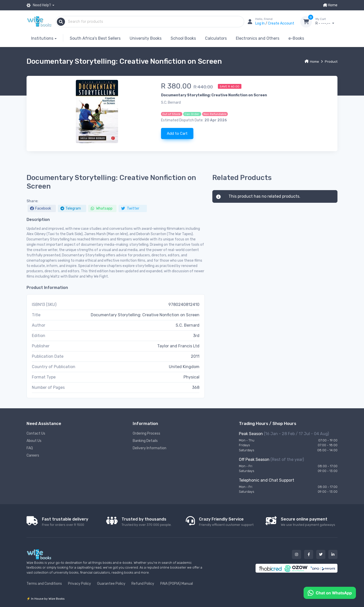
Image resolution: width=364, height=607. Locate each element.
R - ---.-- (326, 21)
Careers (33, 455)
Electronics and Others (258, 38)
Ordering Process (146, 433)
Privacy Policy (79, 584)
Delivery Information (150, 448)
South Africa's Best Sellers (95, 38)
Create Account (281, 23)
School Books (183, 38)
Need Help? (39, 5)
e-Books (296, 38)
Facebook (41, 208)
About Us (34, 441)
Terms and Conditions (44, 584)
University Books (146, 38)
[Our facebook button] (309, 554)
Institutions (42, 38)
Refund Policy (143, 584)
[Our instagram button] (297, 554)
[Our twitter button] (321, 554)
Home (330, 5)
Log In (260, 23)
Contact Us (36, 433)
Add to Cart (177, 133)
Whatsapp (102, 208)
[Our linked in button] (333, 554)
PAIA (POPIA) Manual (177, 584)
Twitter (130, 208)
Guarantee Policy (111, 584)
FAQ (30, 448)
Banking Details (145, 441)
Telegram (71, 208)
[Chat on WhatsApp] (330, 592)
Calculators (216, 38)
